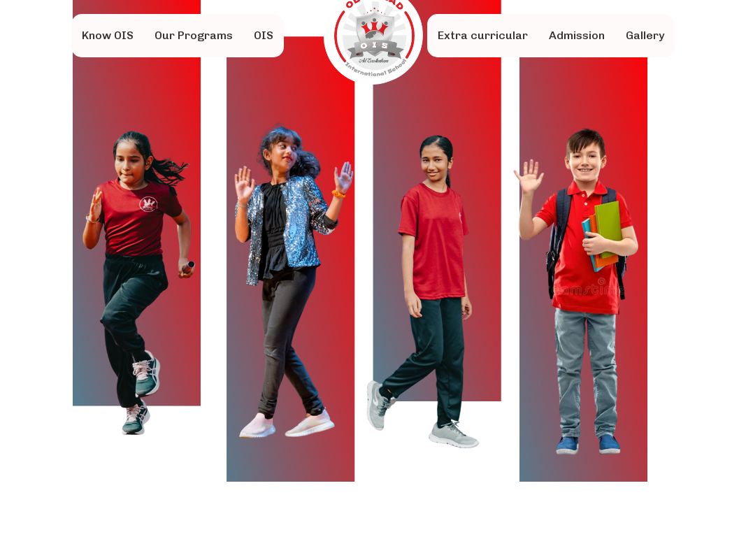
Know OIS (108, 35)
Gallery (645, 35)
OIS (264, 35)
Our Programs (194, 35)
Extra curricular (483, 35)
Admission (577, 35)
